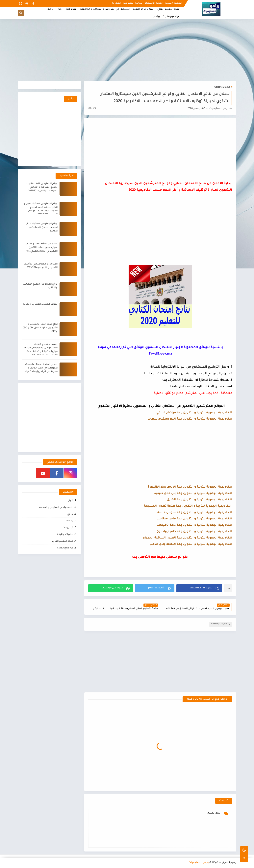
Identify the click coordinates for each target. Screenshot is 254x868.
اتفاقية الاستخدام (154, 3)
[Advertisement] (127, 50)
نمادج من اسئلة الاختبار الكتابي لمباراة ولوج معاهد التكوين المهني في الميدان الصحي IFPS (41, 248)
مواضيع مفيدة (171, 17)
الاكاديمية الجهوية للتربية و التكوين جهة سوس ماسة (195, 513)
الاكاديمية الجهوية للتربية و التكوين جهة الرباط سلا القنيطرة (190, 487)
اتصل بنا (116, 3)
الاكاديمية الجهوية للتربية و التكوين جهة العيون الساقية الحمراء (188, 538)
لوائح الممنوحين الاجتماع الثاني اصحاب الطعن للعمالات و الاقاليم (41, 228)
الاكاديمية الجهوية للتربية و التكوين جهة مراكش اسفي (194, 413)
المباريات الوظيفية (144, 9)
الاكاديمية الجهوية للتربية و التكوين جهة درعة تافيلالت (195, 525)
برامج (157, 17)
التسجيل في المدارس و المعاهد (56, 508)
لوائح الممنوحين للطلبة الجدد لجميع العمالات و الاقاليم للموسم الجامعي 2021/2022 (42, 187)
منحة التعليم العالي (168, 9)
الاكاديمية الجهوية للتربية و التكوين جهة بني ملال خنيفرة (193, 494)
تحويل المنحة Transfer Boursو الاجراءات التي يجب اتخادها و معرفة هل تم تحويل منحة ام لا (41, 368)
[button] (199, 588)
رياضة (51, 9)
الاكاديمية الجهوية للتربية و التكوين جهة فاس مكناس (195, 519)
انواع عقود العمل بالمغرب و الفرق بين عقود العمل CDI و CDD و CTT (40, 328)
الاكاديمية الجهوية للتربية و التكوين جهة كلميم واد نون (194, 532)
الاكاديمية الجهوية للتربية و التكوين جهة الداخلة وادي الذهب (191, 544)
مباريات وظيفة (222, 87)
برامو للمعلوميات (199, 863)
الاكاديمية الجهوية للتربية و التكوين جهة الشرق (199, 500)
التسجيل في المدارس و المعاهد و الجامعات (105, 9)
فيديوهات (71, 9)
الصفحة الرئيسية (174, 3)
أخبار (60, 9)
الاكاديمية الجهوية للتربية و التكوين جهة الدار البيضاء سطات (190, 419)
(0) (92, 108)
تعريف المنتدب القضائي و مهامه (40, 304)
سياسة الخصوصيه (133, 3)
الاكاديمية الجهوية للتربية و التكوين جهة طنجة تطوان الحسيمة (188, 506)
